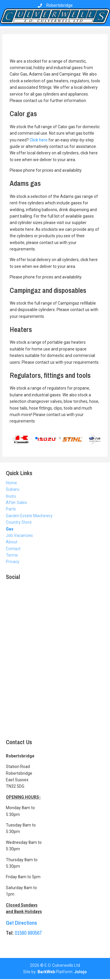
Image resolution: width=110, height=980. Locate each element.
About (12, 542)
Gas (10, 529)
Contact (13, 549)
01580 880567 (28, 933)
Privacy (13, 562)
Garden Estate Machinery (29, 516)
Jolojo (81, 972)
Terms (12, 555)
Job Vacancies (19, 535)
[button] (17, 439)
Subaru (13, 489)
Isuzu (11, 496)
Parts (11, 509)
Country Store (19, 522)
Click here (39, 140)
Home (11, 483)
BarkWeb (46, 972)
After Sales (16, 502)
